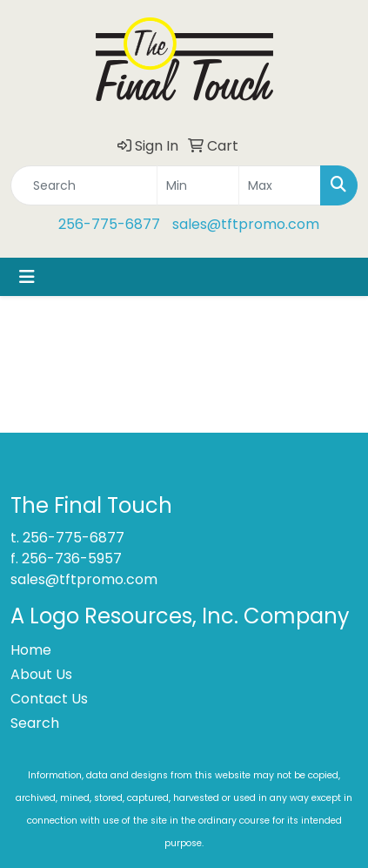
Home (31, 650)
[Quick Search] (84, 185)
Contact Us (49, 699)
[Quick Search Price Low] (198, 185)
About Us (41, 674)
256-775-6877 (109, 224)
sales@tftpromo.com (246, 224)
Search (35, 723)
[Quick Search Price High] (280, 185)
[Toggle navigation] (27, 277)
